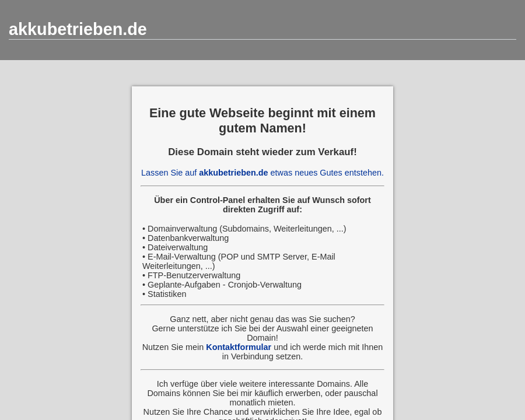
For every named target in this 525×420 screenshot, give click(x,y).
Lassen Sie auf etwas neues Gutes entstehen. (262, 173)
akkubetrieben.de (78, 29)
